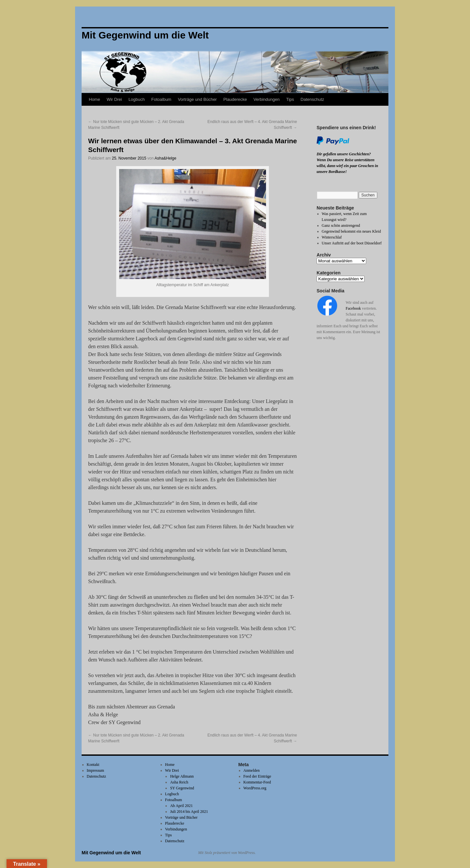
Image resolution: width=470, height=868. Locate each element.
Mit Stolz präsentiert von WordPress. (227, 853)
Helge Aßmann (182, 776)
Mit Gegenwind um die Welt (111, 853)
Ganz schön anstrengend (341, 225)
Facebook (353, 308)
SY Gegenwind (182, 788)
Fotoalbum (161, 99)
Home (94, 99)
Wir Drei (114, 99)
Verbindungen (266, 99)
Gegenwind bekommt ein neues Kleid (351, 231)
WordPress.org (255, 788)
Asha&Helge (165, 158)
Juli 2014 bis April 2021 (189, 812)
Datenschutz (312, 99)
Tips (290, 99)
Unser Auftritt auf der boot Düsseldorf (352, 243)
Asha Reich (179, 782)
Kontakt (93, 765)
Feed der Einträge (257, 776)
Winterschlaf (332, 237)
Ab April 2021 (181, 806)
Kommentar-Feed (257, 782)
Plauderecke (235, 99)
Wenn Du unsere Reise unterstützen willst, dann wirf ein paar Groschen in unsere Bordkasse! (347, 166)
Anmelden (252, 770)
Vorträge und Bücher (197, 99)
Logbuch (137, 99)
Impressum (95, 770)
